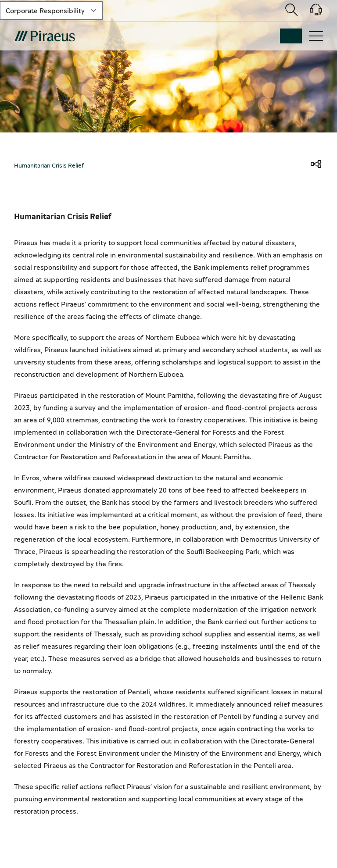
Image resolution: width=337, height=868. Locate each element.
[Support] (311, 13)
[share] (316, 165)
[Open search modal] (291, 11)
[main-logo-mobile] (45, 36)
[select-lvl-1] (51, 11)
